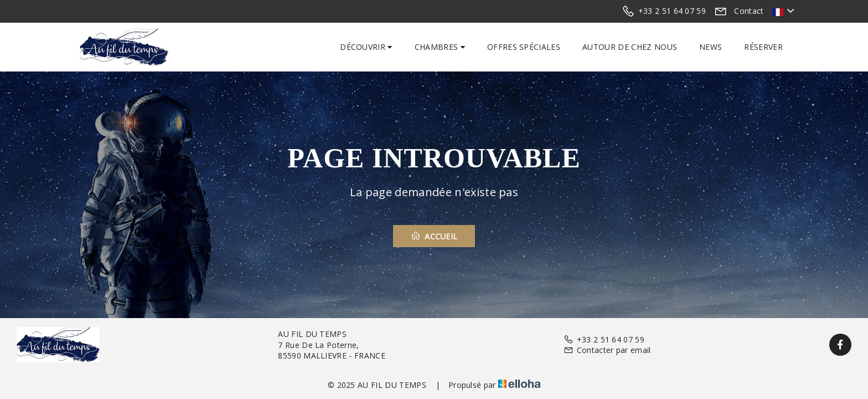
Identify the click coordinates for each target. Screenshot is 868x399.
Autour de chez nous (630, 47)
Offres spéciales (524, 47)
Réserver (763, 47)
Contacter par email (607, 350)
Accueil (434, 236)
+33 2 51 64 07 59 (604, 339)
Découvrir (366, 47)
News (711, 47)
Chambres (440, 47)
